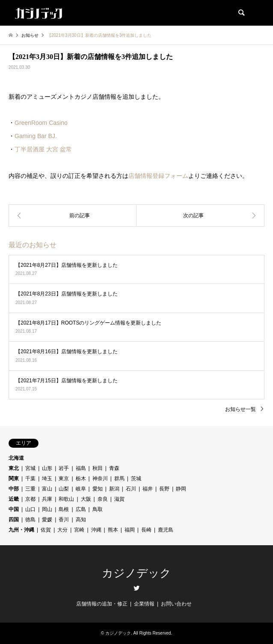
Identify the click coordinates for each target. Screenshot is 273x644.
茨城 (136, 479)
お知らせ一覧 (240, 409)
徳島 (30, 520)
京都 (30, 499)
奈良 (103, 499)
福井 (148, 489)
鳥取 (98, 509)
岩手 (64, 468)
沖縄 (96, 530)
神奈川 (100, 479)
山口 (30, 509)
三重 (30, 489)
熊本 (113, 530)
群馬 (119, 479)
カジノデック (136, 573)
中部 (14, 489)
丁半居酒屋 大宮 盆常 (43, 149)
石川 (131, 489)
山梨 (64, 489)
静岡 (181, 489)
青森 (114, 468)
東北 (14, 468)
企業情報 (144, 604)
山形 (47, 468)
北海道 (16, 458)
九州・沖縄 (21, 530)
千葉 (30, 479)
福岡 (130, 530)
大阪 (86, 499)
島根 (64, 509)
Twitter (136, 588)
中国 (14, 509)
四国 (14, 520)
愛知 (98, 489)
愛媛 (47, 520)
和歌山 (66, 499)
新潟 (114, 489)
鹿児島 (166, 530)
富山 (47, 489)
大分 (62, 530)
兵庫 (47, 499)
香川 (64, 520)
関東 (14, 479)
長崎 (146, 530)
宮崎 (79, 530)
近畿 (14, 499)
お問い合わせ (176, 604)
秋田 (98, 468)
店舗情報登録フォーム (158, 176)
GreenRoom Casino (41, 123)
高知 (81, 520)
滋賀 (119, 499)
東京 (64, 479)
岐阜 (81, 489)
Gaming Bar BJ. (36, 136)
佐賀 (46, 530)
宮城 (30, 468)
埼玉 (47, 479)
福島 (81, 468)
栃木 (81, 479)
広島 (81, 509)
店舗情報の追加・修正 (102, 604)
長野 (164, 489)
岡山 (47, 509)
